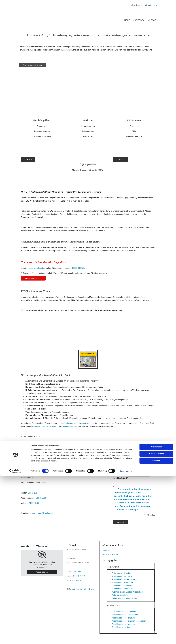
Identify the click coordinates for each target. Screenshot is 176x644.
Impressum (106, 550)
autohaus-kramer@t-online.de (40, 513)
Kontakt (152, 20)
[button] (32, 65)
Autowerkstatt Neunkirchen (123, 586)
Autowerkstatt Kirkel (120, 595)
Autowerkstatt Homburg (122, 573)
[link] (42, 555)
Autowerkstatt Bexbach (122, 576)
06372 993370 (78, 268)
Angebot (138, 20)
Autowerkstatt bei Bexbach (45, 426)
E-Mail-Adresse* (121, 472)
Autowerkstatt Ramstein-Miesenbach (128, 592)
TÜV (23, 310)
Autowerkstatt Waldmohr (122, 582)
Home (127, 20)
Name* (116, 466)
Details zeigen (126, 639)
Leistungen (70, 423)
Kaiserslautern (68, 426)
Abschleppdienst (36, 268)
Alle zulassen (156, 615)
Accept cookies (42, 572)
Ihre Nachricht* (120, 478)
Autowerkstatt (88, 423)
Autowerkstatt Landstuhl (122, 589)
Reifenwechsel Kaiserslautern (125, 598)
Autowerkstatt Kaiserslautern (124, 579)
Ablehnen (156, 629)
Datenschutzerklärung (110, 554)
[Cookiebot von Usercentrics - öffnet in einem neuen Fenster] (15, 639)
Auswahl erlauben (156, 622)
